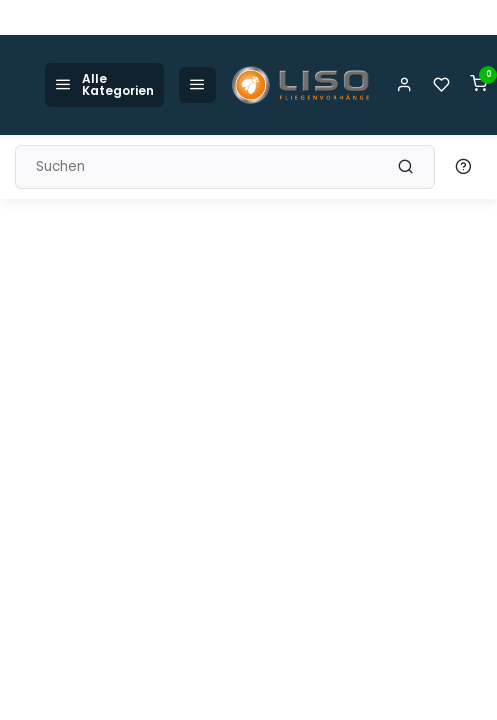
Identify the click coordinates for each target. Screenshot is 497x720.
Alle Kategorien (104, 84)
